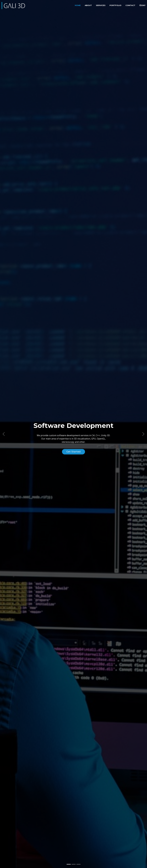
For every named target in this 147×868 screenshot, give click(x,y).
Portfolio (115, 5)
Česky (142, 5)
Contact (130, 5)
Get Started (73, 452)
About (88, 5)
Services (101, 5)
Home (78, 5)
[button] (4, 434)
